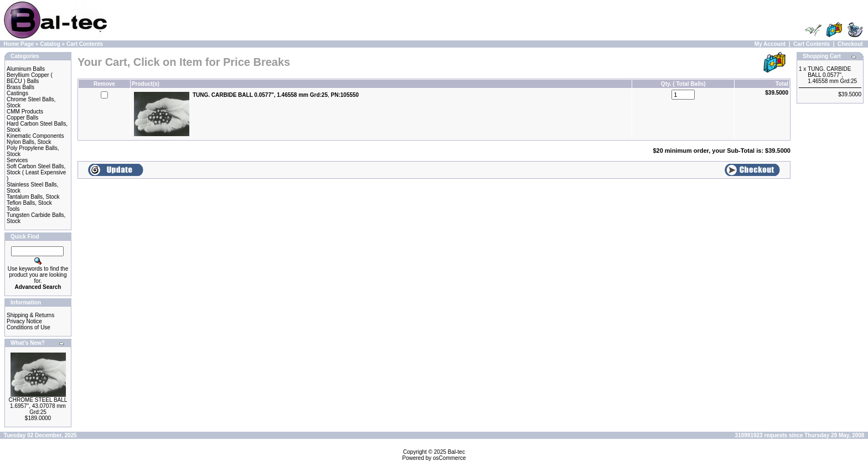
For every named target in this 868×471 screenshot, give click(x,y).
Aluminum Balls (26, 69)
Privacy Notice (24, 321)
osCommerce (449, 458)
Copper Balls (22, 118)
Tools (13, 209)
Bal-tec (456, 452)
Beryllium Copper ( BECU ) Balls (30, 78)
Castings (17, 93)
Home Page (19, 44)
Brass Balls (20, 87)
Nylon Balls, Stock (29, 142)
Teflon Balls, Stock (29, 203)
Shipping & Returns (30, 315)
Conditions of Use (29, 327)
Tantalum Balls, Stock (33, 197)
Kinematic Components (35, 136)
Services (17, 160)
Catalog (50, 44)
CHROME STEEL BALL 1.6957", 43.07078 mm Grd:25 (38, 406)
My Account (770, 44)
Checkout (850, 44)
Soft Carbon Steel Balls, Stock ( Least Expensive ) (36, 172)
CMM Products (25, 112)
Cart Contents (85, 44)
